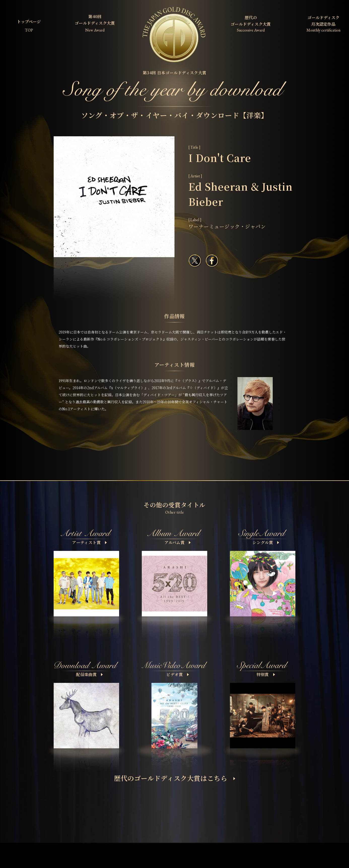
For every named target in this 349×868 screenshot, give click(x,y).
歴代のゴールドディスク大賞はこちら (175, 778)
